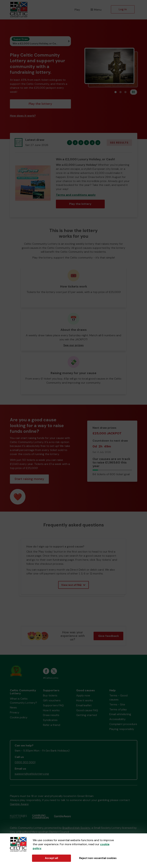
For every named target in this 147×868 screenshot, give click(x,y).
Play (77, 10)
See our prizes (73, 345)
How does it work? (23, 116)
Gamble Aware (19, 804)
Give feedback (109, 636)
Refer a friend (52, 725)
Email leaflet (84, 705)
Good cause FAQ (87, 710)
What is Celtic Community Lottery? (23, 701)
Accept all (51, 858)
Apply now (83, 695)
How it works (51, 710)
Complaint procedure (123, 724)
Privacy (15, 712)
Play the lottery (40, 104)
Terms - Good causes (118, 697)
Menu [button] (96, 10)
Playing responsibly (122, 729)
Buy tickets (50, 695)
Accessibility (117, 719)
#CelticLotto (51, 678)
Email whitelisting (120, 714)
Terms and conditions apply (76, 195)
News (13, 707)
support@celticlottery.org (32, 774)
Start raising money (29, 479)
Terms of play (118, 709)
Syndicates (50, 720)
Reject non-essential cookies (98, 858)
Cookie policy (19, 717)
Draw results (51, 715)
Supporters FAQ (53, 705)
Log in (123, 9)
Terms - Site (117, 704)
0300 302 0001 (25, 762)
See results (119, 143)
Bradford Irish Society (76, 828)
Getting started (87, 715)
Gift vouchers (52, 700)
